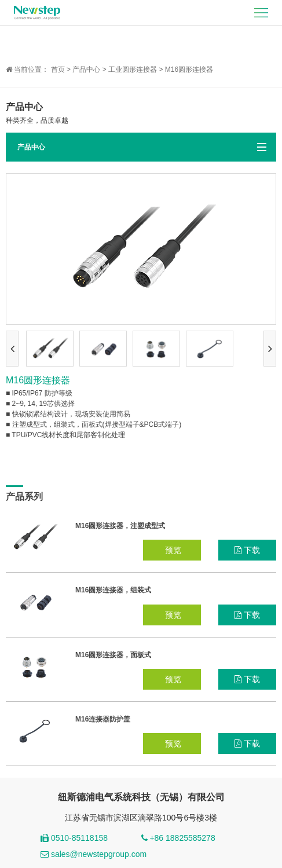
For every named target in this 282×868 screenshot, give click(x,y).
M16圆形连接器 (189, 69)
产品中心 (86, 69)
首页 (58, 69)
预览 (172, 550)
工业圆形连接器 (133, 69)
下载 (247, 550)
